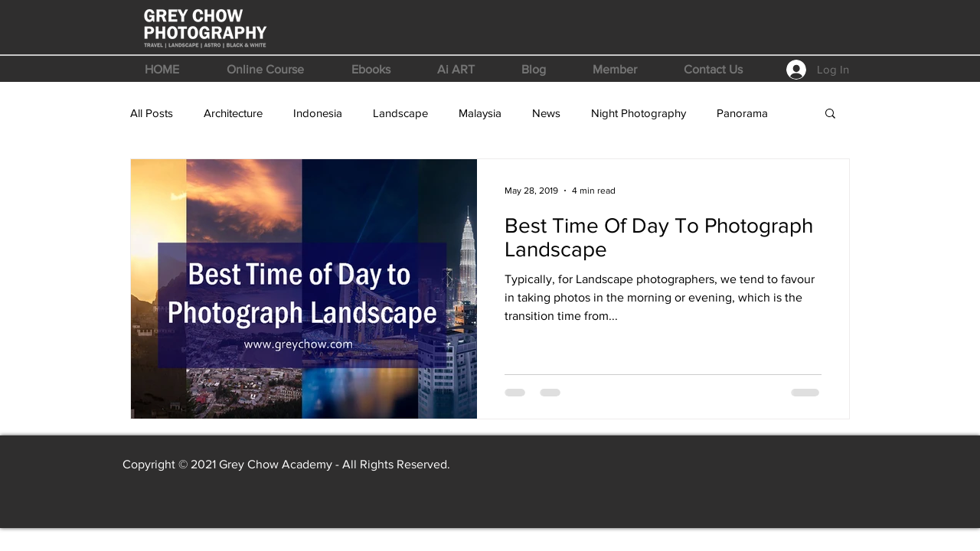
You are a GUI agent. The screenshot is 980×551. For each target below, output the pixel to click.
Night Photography (639, 113)
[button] (265, 69)
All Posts (152, 113)
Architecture (233, 113)
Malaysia (480, 113)
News (546, 113)
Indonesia (318, 113)
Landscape (400, 113)
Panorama (742, 113)
